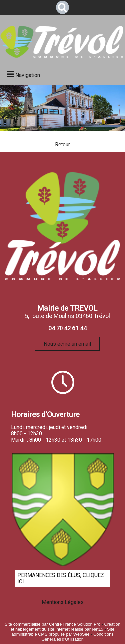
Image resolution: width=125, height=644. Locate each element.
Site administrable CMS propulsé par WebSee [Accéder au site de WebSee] (63, 632)
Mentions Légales (63, 602)
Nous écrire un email (67, 344)
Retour (62, 144)
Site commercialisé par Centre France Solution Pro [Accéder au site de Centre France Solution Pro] (53, 624)
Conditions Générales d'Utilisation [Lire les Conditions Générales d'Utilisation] (77, 637)
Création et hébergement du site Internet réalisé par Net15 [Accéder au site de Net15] (65, 627)
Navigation (28, 75)
